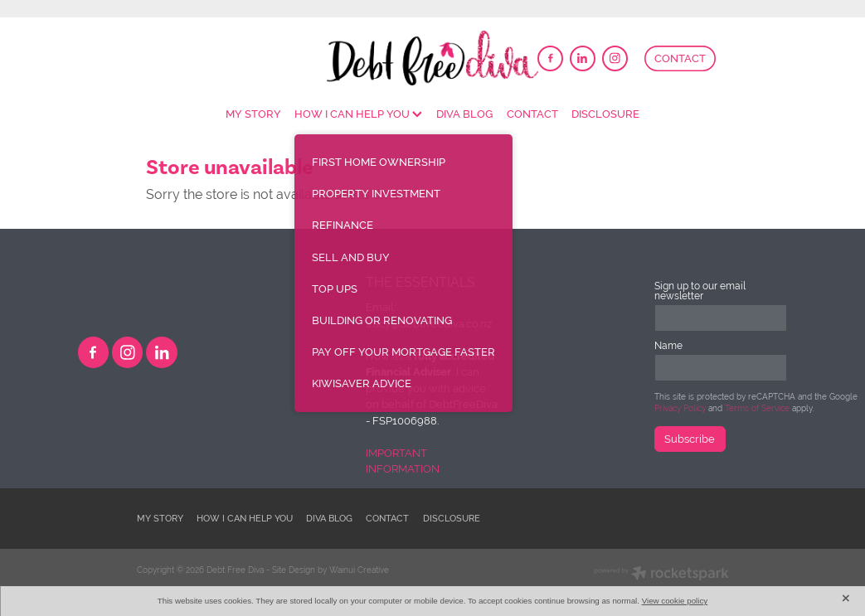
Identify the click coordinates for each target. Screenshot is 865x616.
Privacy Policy (680, 408)
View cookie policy (675, 601)
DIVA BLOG (464, 114)
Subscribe (690, 439)
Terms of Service (757, 408)
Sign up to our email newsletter (700, 291)
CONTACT (680, 58)
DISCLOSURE (605, 114)
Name (668, 346)
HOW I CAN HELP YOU (358, 114)
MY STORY (253, 114)
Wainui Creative (359, 570)
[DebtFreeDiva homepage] (433, 58)
